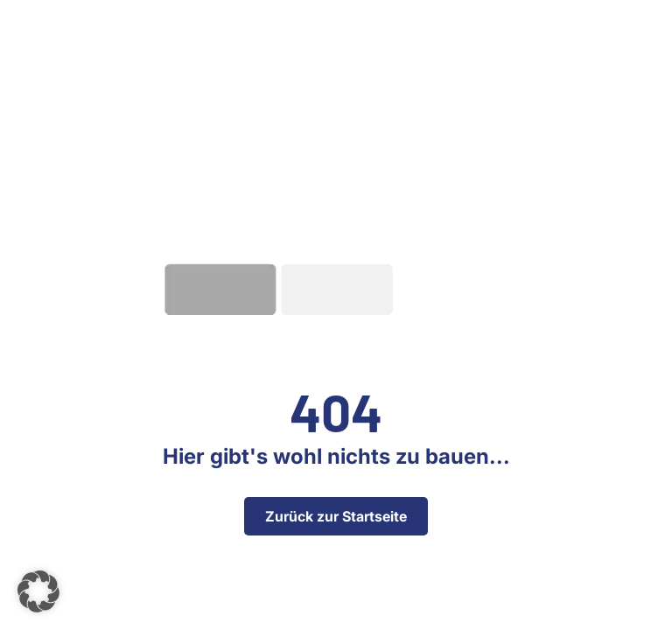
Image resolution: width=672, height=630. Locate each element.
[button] (38, 591)
